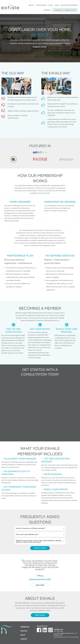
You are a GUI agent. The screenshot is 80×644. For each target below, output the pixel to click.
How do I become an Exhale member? (30, 528)
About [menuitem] (31, 5)
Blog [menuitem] (51, 5)
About (23, 635)
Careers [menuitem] (47, 10)
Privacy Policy (74, 637)
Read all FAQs (40, 548)
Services (24, 631)
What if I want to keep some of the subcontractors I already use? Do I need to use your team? (39, 541)
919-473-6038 (58, 631)
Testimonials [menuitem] (41, 5)
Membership (25, 627)
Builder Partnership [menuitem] (69, 5)
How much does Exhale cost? (27, 534)
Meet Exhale (40, 615)
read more (40, 585)
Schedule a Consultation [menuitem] (65, 10)
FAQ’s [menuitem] (57, 5)
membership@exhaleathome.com (65, 633)
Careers (24, 639)
